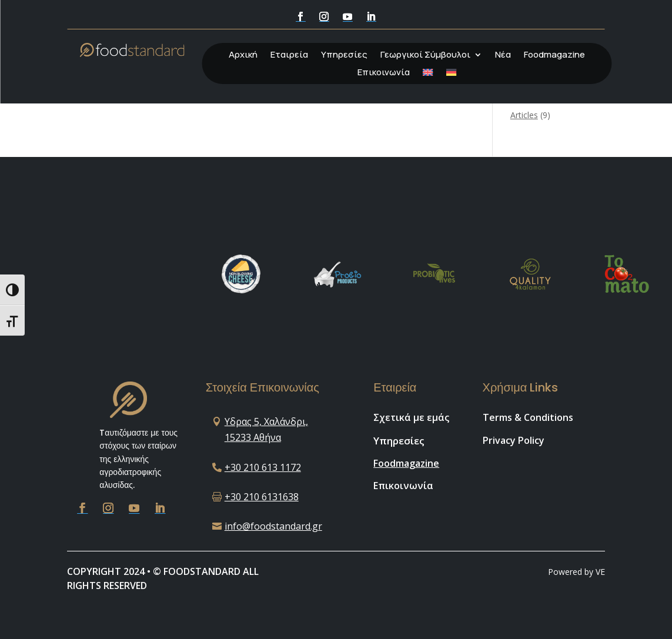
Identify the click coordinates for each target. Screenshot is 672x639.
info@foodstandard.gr (273, 526)
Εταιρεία (289, 56)
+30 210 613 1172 (263, 467)
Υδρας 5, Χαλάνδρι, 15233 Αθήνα (266, 429)
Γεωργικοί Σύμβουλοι (425, 56)
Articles (524, 115)
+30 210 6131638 (262, 497)
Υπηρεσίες (344, 56)
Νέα (503, 56)
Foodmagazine (554, 56)
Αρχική (243, 56)
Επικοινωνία (384, 73)
